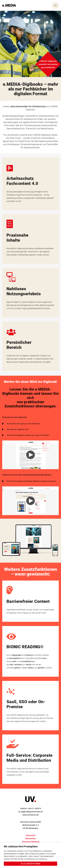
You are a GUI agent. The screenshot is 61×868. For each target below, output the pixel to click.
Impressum (31, 835)
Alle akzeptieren (31, 864)
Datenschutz (31, 839)
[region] (31, 855)
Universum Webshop (31, 842)
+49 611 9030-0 (34, 808)
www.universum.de (31, 815)
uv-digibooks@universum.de (31, 812)
